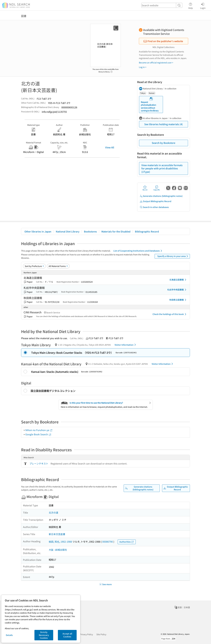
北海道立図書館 (178, 280)
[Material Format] (58, 266)
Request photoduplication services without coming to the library (150, 104)
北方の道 (53, 512)
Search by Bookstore (164, 143)
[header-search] (162, 5)
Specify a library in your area (173, 256)
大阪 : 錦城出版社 (58, 550)
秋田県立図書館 (178, 300)
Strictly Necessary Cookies (44, 635)
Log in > (143, 67)
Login (203, 5)
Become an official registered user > (156, 63)
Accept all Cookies (67, 635)
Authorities (127, 542)
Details (9, 635)
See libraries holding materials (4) (164, 124)
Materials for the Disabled (116, 231)
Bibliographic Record (147, 231)
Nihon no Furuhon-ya (39, 430)
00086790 (108, 542)
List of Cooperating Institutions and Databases (138, 251)
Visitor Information (126, 345)
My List (145, 188)
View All (110, 147)
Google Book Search (38, 434)
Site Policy (101, 634)
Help (191, 5)
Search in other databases (154, 207)
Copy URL (157, 188)
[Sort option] (34, 266)
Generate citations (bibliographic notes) (161, 196)
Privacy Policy (86, 634)
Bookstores (90, 231)
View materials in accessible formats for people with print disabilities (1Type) (162, 168)
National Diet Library (68, 231)
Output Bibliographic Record (155, 201)
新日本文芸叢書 (57, 534)
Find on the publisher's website (163, 41)
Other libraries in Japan (38, 231)
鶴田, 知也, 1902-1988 (60, 542)
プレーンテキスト (39, 463)
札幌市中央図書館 (177, 290)
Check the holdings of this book (170, 314)
